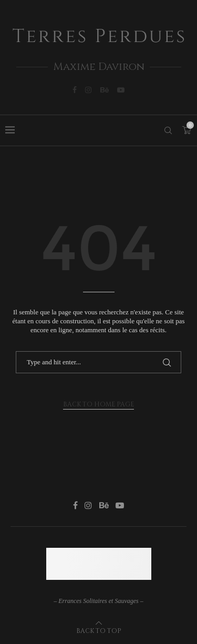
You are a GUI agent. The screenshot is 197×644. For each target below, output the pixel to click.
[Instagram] (88, 90)
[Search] (168, 130)
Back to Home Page (98, 404)
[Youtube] (121, 90)
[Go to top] (99, 631)
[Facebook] (75, 90)
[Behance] (105, 90)
